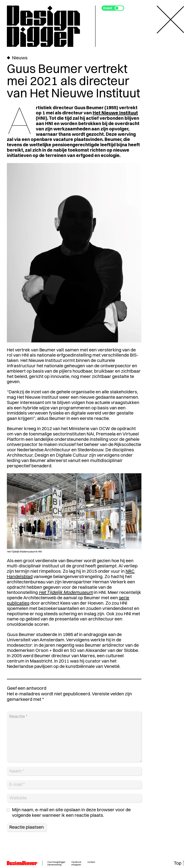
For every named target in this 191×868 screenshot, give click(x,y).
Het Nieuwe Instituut (115, 113)
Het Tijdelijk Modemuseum (66, 592)
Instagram (76, 865)
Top (178, 863)
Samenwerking (54, 865)
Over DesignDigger (56, 862)
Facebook (76, 862)
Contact (91, 862)
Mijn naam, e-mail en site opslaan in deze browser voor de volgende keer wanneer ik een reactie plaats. (71, 812)
